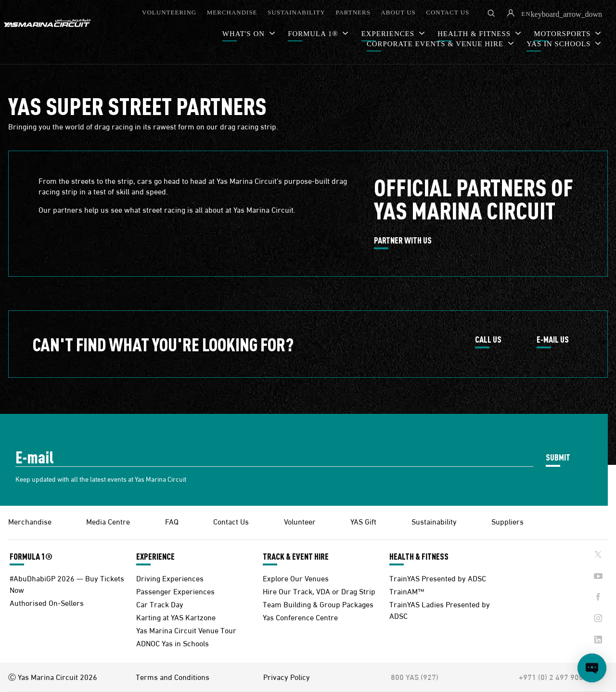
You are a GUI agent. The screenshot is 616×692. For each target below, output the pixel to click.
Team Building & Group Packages (318, 604)
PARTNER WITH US (403, 241)
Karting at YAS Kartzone (176, 617)
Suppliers (507, 521)
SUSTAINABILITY (296, 12)
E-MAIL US (553, 340)
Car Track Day (160, 604)
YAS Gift (363, 521)
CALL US (488, 340)
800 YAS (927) (415, 677)
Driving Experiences (170, 578)
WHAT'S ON (245, 34)
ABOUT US (398, 12)
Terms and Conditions (173, 677)
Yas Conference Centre (300, 617)
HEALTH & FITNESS (419, 556)
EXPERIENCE (155, 556)
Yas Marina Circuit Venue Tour (186, 630)
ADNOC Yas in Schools (173, 643)
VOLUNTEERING (169, 12)
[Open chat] (592, 668)
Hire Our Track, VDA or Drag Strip (319, 591)
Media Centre (108, 521)
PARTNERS (353, 12)
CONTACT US (448, 12)
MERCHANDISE (232, 12)
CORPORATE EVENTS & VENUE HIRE (436, 44)
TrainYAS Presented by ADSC (438, 578)
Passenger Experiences (175, 591)
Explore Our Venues (296, 578)
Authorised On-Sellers (47, 602)
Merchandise (30, 521)
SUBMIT (558, 457)
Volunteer (300, 521)
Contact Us (231, 521)
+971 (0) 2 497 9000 (553, 677)
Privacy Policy (287, 677)
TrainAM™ (407, 591)
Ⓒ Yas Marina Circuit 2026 (53, 677)
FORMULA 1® (314, 34)
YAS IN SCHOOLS (560, 44)
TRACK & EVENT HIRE (296, 556)
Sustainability (434, 521)
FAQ (172, 521)
